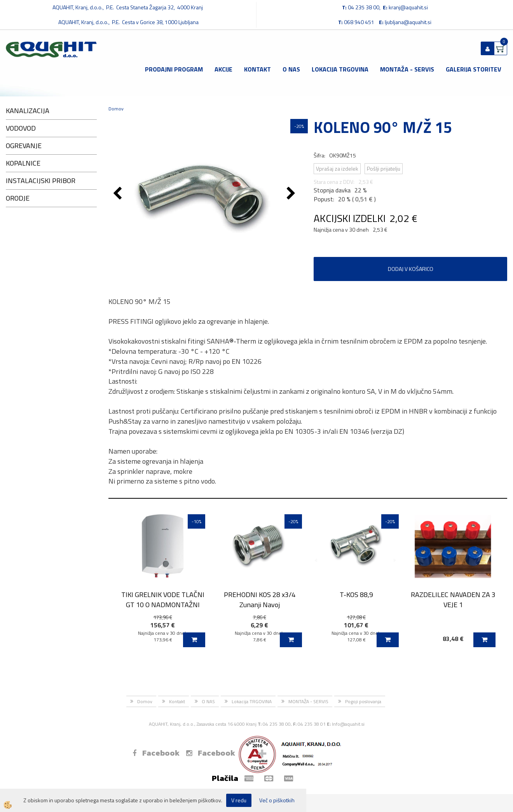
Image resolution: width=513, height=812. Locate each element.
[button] (292, 194)
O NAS (291, 69)
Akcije (223, 69)
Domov (116, 109)
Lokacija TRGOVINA (340, 69)
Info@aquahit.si (348, 724)
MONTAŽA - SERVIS (407, 69)
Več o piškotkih (277, 800)
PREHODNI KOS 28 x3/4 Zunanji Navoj (260, 599)
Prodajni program (174, 69)
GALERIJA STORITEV (474, 69)
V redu (239, 800)
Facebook (156, 753)
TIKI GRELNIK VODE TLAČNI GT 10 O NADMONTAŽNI (163, 599)
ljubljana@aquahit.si (408, 22)
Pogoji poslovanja (363, 701)
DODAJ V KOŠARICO (411, 269)
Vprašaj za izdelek (337, 169)
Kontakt (257, 69)
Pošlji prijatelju (384, 169)
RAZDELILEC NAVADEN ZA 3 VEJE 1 (453, 599)
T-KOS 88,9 (356, 595)
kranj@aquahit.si (408, 7)
